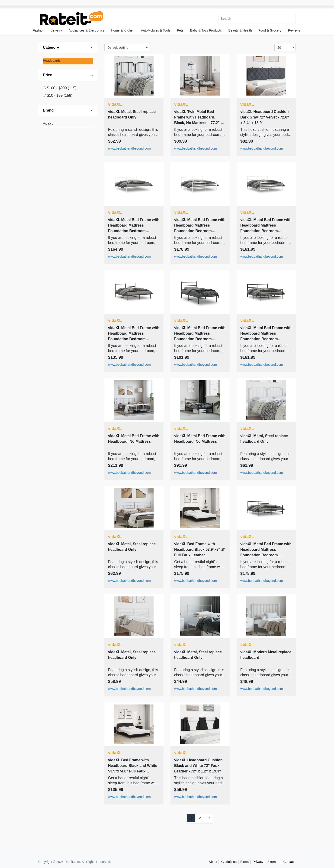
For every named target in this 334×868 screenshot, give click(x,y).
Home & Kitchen (123, 30)
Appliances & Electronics (87, 30)
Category (51, 47)
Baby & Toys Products (206, 30)
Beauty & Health (240, 30)
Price (47, 75)
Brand (48, 110)
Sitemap (273, 862)
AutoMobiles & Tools (156, 30)
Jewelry (56, 30)
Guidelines (229, 862)
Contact (289, 862)
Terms (244, 862)
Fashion (39, 30)
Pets (180, 30)
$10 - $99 (59, 95)
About (213, 862)
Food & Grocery (270, 30)
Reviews (294, 30)
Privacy (258, 862)
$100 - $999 (62, 88)
